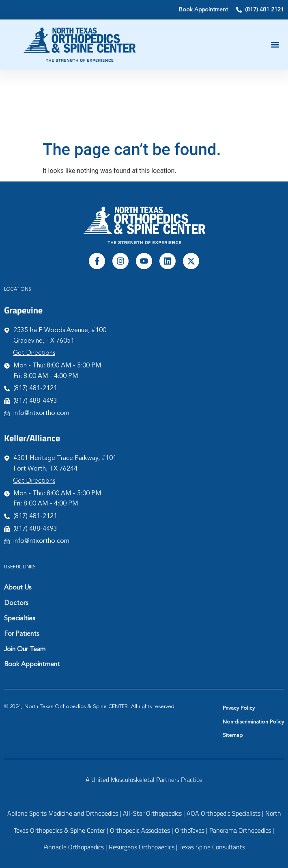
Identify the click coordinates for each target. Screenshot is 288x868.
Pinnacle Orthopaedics (74, 847)
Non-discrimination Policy (253, 722)
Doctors (16, 603)
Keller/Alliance (32, 438)
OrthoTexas (190, 830)
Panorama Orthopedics (240, 830)
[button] (275, 45)
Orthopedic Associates (140, 830)
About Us (18, 588)
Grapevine (23, 310)
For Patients (21, 634)
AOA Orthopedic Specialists (224, 813)
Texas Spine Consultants (212, 847)
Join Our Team (25, 650)
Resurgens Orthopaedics (142, 847)
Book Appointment (32, 665)
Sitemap (233, 735)
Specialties (19, 619)
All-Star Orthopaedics (152, 813)
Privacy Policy (239, 708)
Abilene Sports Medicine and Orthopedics (63, 813)
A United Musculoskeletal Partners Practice (144, 779)
